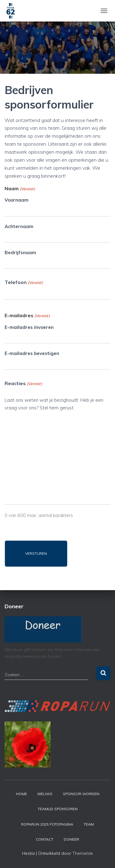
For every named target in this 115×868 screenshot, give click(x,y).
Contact (45, 839)
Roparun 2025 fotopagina (47, 824)
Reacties (23, 384)
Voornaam (17, 200)
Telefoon (24, 282)
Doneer (71, 839)
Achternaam (19, 226)
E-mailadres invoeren (29, 327)
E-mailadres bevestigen (32, 353)
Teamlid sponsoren (58, 809)
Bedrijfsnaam (20, 253)
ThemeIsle (83, 853)
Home (21, 794)
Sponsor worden (81, 794)
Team (89, 824)
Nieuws (45, 794)
